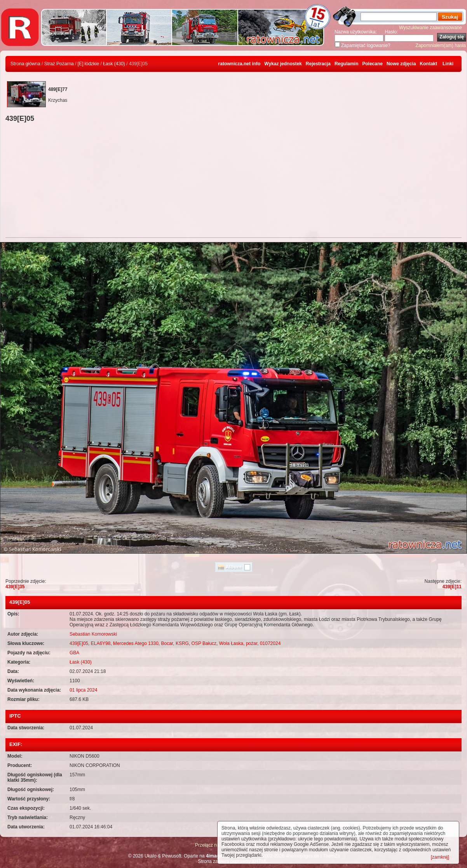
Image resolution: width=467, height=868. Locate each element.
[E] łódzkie (88, 64)
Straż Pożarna (59, 64)
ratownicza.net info (240, 64)
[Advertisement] (233, 181)
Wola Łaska (231, 643)
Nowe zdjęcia (401, 64)
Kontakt (428, 64)
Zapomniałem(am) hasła (441, 45)
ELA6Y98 (101, 643)
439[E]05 (79, 643)
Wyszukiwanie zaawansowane (430, 28)
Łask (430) (114, 64)
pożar (252, 643)
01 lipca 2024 (83, 690)
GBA (74, 653)
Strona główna (25, 64)
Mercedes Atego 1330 (136, 643)
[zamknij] (440, 857)
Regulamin (346, 64)
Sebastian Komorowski (93, 634)
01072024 (270, 643)
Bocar (167, 643)
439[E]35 (15, 587)
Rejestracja (318, 64)
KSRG (182, 643)
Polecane (372, 64)
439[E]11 (452, 587)
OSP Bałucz (204, 643)
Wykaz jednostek (283, 64)
